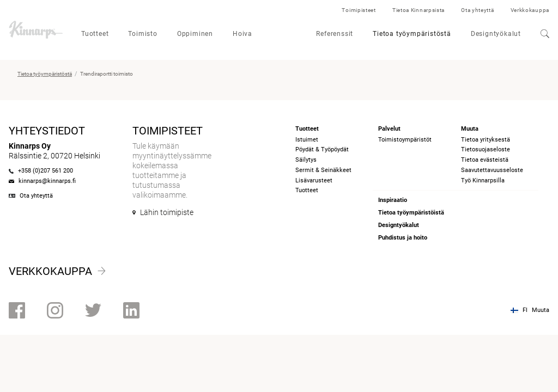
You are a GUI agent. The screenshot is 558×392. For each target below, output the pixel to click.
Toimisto (142, 34)
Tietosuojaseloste (486, 149)
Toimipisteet (359, 10)
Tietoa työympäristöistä (411, 213)
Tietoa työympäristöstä (412, 34)
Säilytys (306, 160)
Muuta (541, 310)
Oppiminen (195, 34)
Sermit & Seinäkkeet (323, 170)
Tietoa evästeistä (485, 160)
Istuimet (307, 140)
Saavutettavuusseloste (492, 170)
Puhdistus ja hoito (403, 238)
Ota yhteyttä (477, 10)
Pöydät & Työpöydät (322, 149)
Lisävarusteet (314, 180)
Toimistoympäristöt (405, 140)
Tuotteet (95, 34)
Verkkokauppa (530, 10)
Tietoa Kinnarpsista (418, 10)
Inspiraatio (393, 200)
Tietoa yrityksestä (486, 140)
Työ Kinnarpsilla (483, 180)
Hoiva (242, 34)
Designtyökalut (496, 34)
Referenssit (335, 34)
